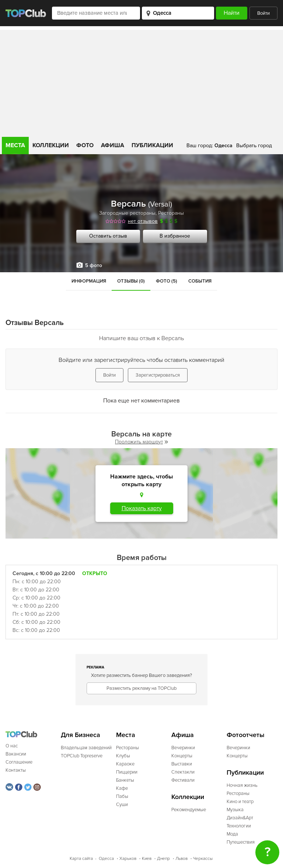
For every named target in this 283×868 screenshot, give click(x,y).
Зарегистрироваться (158, 375)
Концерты (182, 756)
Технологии (239, 826)
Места (15, 145)
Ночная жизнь (242, 785)
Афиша (113, 145)
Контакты (16, 770)
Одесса (106, 859)
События (200, 281)
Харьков (128, 859)
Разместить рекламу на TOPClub (141, 688)
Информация (89, 281)
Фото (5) (167, 281)
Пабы (122, 796)
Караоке (125, 764)
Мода (232, 834)
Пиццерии (127, 772)
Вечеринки (183, 748)
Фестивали (183, 780)
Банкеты (125, 780)
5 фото (94, 265)
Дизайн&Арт (240, 818)
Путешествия (241, 842)
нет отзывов (143, 221)
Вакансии (16, 754)
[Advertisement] (141, 82)
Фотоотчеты (246, 735)
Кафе (122, 788)
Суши (122, 805)
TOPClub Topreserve (82, 756)
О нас (12, 746)
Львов (181, 859)
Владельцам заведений (86, 748)
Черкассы (203, 859)
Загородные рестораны (127, 213)
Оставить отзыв (108, 236)
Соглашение (19, 762)
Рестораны (171, 213)
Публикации (152, 145)
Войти (263, 13)
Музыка (235, 810)
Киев (147, 859)
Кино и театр (240, 802)
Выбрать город (254, 146)
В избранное (175, 236)
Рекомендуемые (189, 810)
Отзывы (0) (131, 281)
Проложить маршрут (141, 442)
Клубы (123, 756)
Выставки (182, 764)
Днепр (163, 859)
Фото (85, 145)
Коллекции (51, 145)
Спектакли (183, 772)
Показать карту (142, 508)
